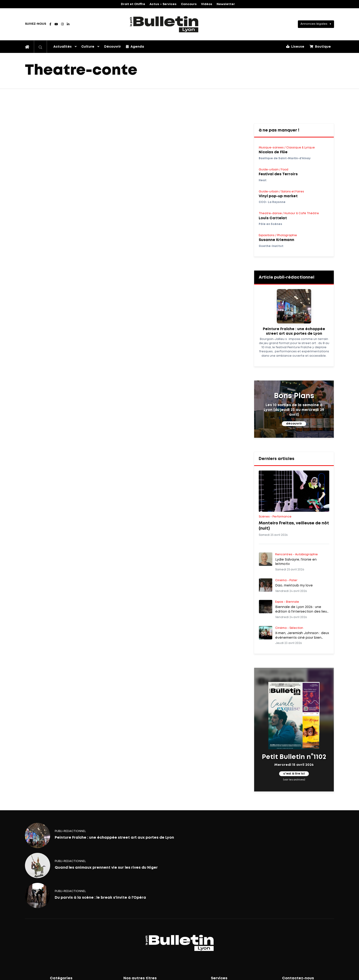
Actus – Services (163, 4)
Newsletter (226, 4)
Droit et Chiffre (133, 4)
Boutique (320, 47)
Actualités (63, 47)
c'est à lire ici (294, 774)
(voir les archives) (294, 780)
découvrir (294, 424)
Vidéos (207, 4)
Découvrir (113, 47)
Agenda (135, 47)
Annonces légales (314, 24)
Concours (189, 4)
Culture (88, 47)
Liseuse (295, 47)
